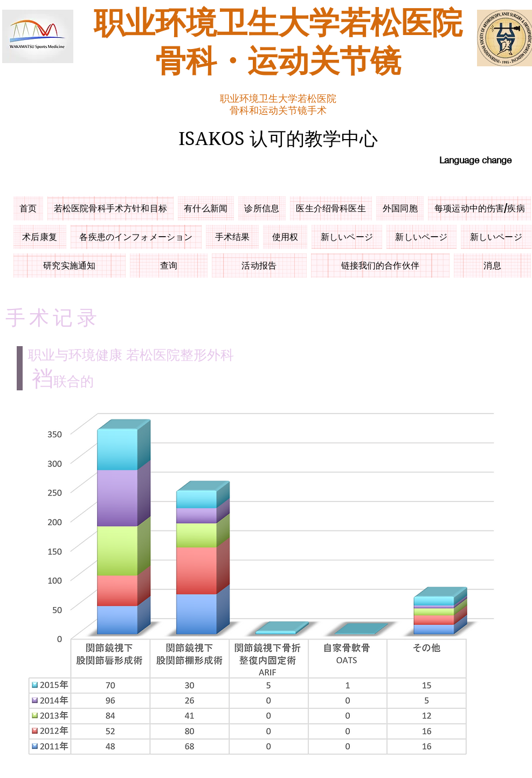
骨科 (186, 63)
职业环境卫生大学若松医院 (278, 24)
